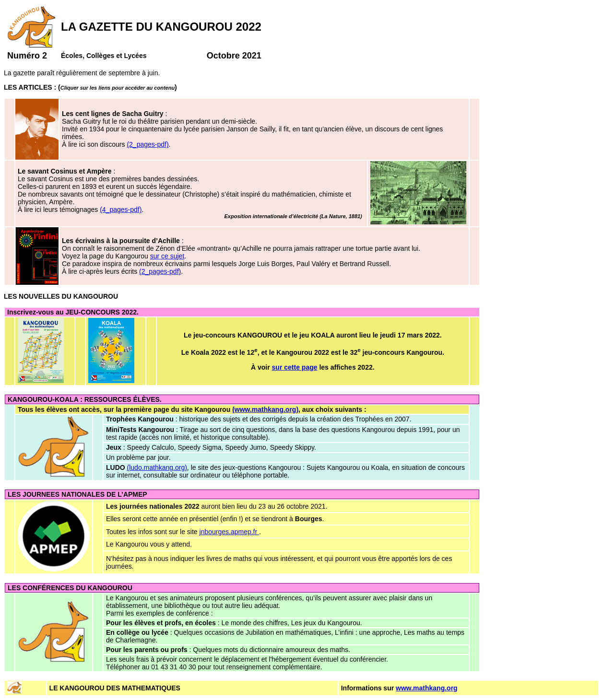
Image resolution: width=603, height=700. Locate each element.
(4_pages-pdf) (121, 210)
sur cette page (295, 367)
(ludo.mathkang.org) (157, 467)
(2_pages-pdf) (148, 144)
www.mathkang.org (427, 688)
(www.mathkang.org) (265, 409)
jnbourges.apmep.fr (230, 532)
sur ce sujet (167, 256)
